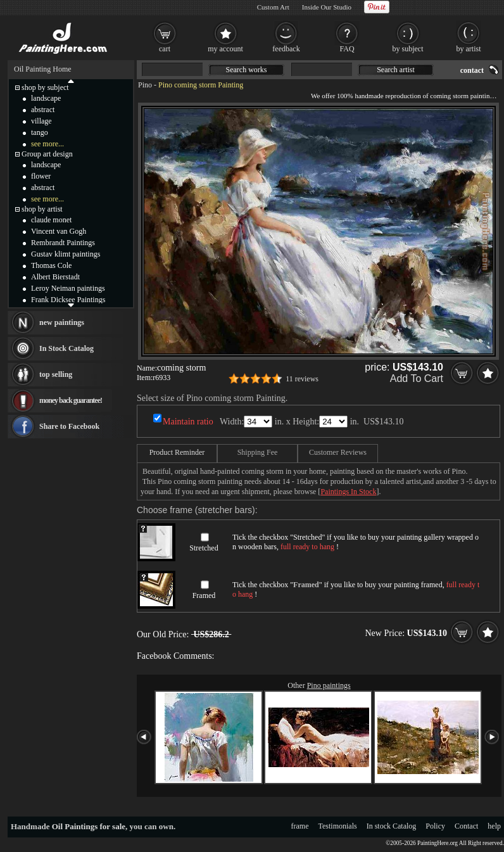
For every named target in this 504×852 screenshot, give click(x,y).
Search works (247, 70)
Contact (466, 826)
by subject (408, 49)
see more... (47, 144)
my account (225, 49)
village (41, 121)
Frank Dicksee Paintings (68, 300)
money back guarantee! (71, 400)
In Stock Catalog (66, 348)
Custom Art (273, 7)
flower (41, 176)
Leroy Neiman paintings (68, 288)
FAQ (347, 49)
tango (40, 132)
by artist (469, 49)
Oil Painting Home (43, 69)
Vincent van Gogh (59, 231)
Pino (145, 85)
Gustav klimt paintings (66, 254)
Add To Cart (417, 378)
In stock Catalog (392, 826)
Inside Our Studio (327, 7)
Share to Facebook (69, 426)
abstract (43, 110)
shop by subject (45, 87)
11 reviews (302, 379)
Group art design (47, 154)
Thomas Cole (51, 265)
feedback (286, 49)
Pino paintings (329, 685)
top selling (56, 374)
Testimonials (338, 826)
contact (472, 70)
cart (165, 49)
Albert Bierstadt (55, 277)
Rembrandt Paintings (63, 243)
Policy (435, 826)
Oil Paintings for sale (89, 826)
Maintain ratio (188, 422)
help (494, 826)
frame (300, 826)
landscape (46, 98)
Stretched (204, 548)
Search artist (396, 70)
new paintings (62, 322)
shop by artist (42, 209)
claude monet (51, 220)
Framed (204, 595)
